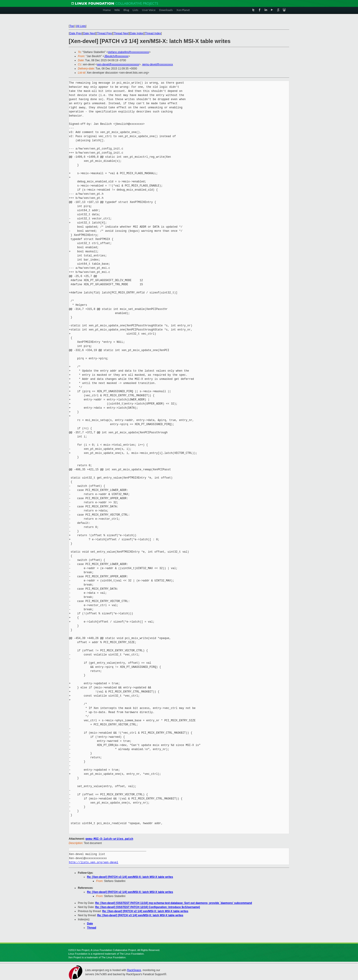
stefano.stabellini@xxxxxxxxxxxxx (129, 52)
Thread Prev (104, 33)
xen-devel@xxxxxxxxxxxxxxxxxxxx (118, 64)
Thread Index (153, 33)
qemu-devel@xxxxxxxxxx (158, 64)
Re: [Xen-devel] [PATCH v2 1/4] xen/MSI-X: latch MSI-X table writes (130, 892)
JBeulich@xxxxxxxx (116, 56)
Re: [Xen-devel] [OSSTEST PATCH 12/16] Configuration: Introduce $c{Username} (148, 907)
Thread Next (121, 33)
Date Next (89, 33)
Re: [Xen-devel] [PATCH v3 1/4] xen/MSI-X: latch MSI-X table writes (130, 877)
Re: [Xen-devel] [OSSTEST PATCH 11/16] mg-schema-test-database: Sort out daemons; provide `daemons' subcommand (174, 903)
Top (72, 26)
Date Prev (75, 33)
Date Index (137, 33)
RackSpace (134, 970)
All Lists (81, 26)
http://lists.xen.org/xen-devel (94, 862)
